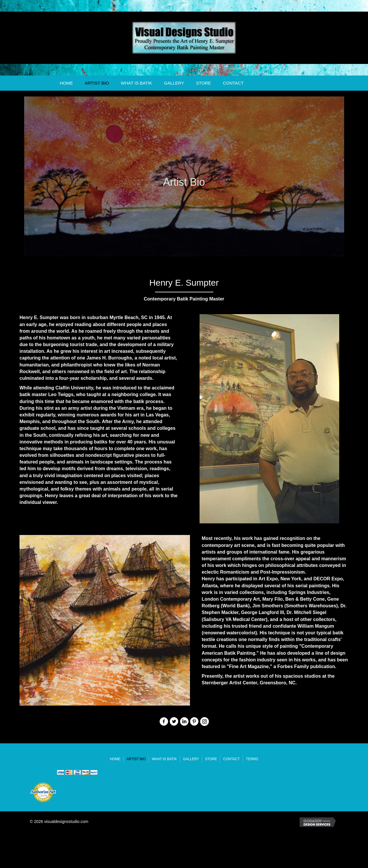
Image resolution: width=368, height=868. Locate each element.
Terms (252, 759)
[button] (164, 722)
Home (66, 83)
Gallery (174, 83)
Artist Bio (97, 83)
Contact (233, 83)
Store (203, 83)
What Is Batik (136, 83)
